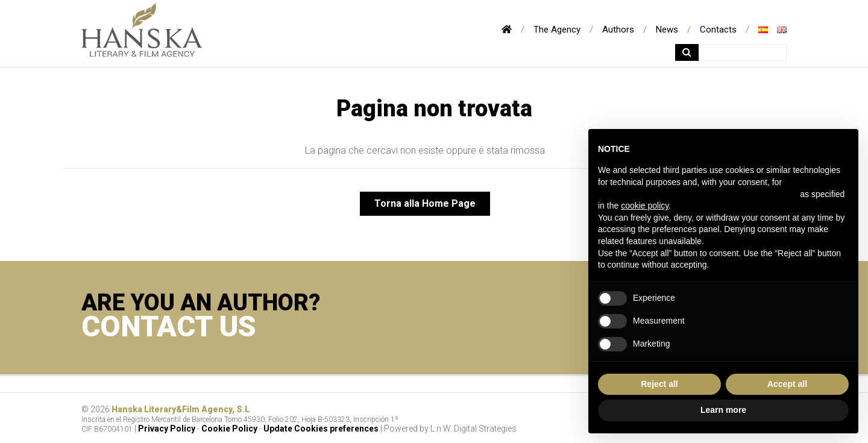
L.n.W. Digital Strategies (473, 429)
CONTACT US (169, 326)
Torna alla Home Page (425, 203)
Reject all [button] (659, 384)
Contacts (718, 30)
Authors (618, 30)
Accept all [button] (787, 384)
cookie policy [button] (645, 206)
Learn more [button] (723, 410)
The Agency (557, 30)
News (667, 30)
